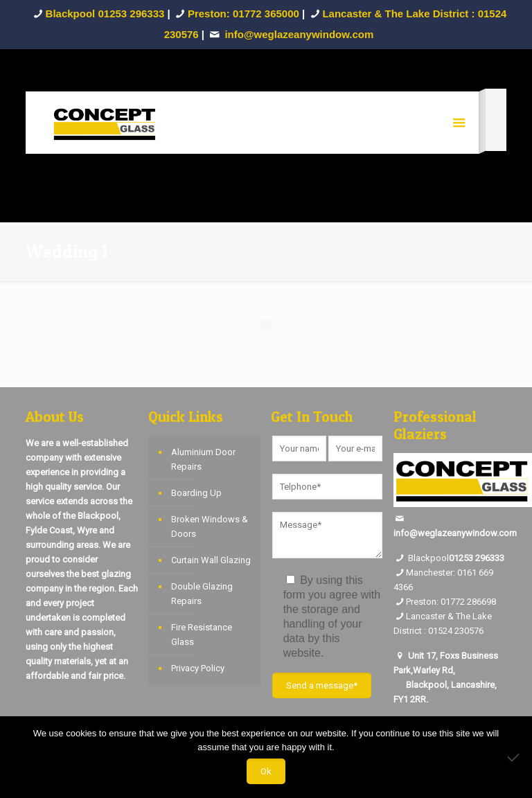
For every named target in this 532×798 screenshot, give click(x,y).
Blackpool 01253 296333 (105, 14)
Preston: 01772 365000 (243, 14)
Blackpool (421, 558)
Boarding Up (196, 493)
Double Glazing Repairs (202, 594)
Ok (266, 771)
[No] (515, 757)
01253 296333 (477, 558)
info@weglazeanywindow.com (455, 533)
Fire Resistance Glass (202, 635)
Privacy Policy (198, 668)
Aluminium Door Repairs (203, 459)
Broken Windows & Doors (210, 526)
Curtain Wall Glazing (211, 560)
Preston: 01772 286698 (451, 602)
